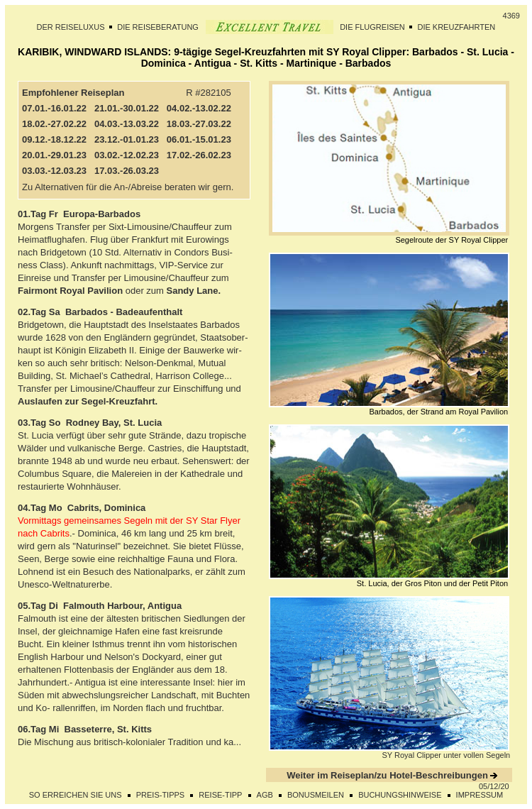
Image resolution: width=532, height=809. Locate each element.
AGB (265, 795)
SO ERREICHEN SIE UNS (76, 795)
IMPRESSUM (480, 795)
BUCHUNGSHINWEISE (400, 795)
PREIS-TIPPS (160, 795)
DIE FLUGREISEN (372, 27)
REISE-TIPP (220, 795)
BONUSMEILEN (316, 795)
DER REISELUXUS (71, 27)
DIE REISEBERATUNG (158, 27)
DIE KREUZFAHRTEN (456, 27)
